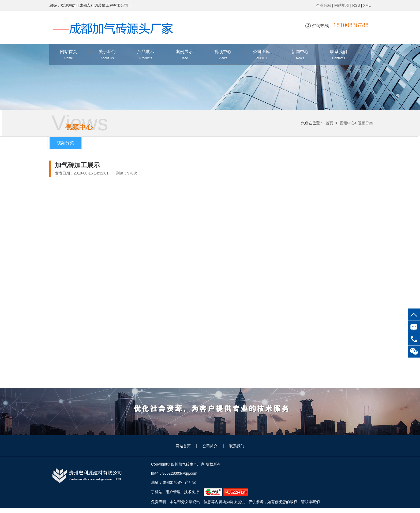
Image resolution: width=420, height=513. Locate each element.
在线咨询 (414, 327)
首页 (329, 123)
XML (367, 5)
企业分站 (324, 5)
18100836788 (414, 339)
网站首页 (183, 446)
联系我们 (237, 446)
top (414, 315)
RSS (356, 5)
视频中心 (347, 123)
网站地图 (342, 5)
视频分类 (365, 123)
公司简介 (210, 446)
